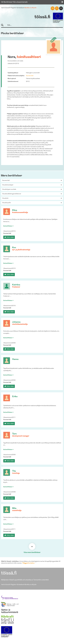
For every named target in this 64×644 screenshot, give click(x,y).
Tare (14, 434)
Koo (14, 248)
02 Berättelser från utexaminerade (14, 2)
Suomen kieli (30, 76)
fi (57, 8)
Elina (15, 210)
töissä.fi (42, 17)
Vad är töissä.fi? (6, 8)
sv (61, 8)
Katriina (16, 285)
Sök (3, 25)
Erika (15, 397)
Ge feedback (20, 8)
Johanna (16, 322)
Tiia (14, 471)
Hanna (15, 359)
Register (14, 8)
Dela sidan (10, 237)
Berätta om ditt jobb (31, 8)
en (53, 8)
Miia (14, 508)
